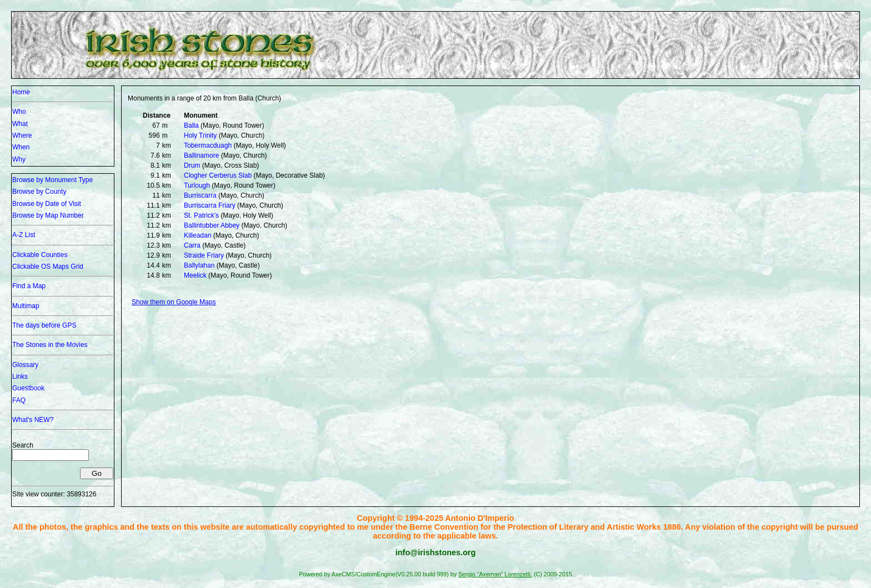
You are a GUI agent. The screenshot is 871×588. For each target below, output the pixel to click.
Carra (192, 245)
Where (22, 135)
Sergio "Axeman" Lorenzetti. (495, 574)
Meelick (195, 275)
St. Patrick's (201, 215)
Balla (191, 125)
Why (19, 159)
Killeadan (197, 235)
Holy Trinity (200, 135)
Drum (192, 165)
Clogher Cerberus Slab (218, 175)
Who (19, 112)
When (21, 147)
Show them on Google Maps (174, 302)
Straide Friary (204, 255)
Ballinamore (201, 155)
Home (21, 92)
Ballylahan (199, 265)
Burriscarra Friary (210, 205)
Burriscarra (200, 195)
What (20, 124)
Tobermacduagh (208, 145)
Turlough (197, 185)
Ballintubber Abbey (212, 225)
